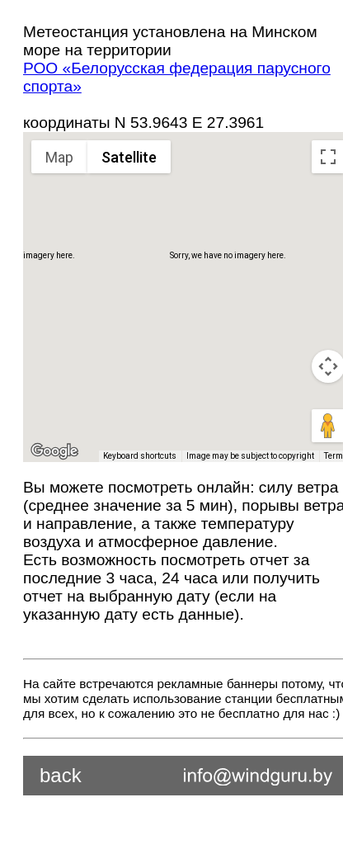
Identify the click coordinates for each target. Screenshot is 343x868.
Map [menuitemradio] (59, 157)
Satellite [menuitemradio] (129, 157)
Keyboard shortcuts (140, 456)
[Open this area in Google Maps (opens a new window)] (54, 451)
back (61, 775)
